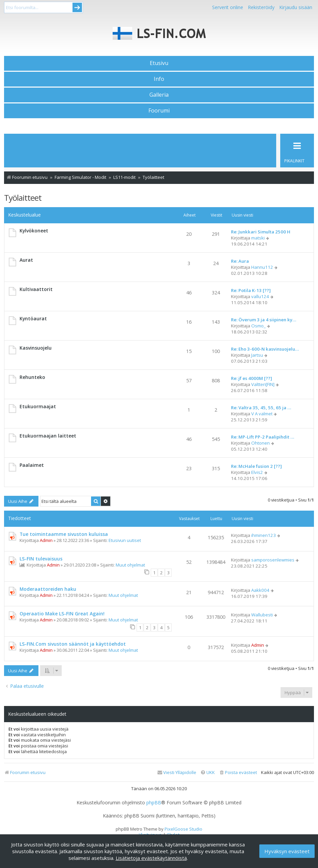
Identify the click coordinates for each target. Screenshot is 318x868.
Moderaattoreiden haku (48, 589)
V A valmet (262, 414)
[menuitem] (238, 773)
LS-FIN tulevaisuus (41, 559)
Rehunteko (32, 377)
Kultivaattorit (36, 289)
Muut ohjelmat (130, 565)
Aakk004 (260, 590)
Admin (46, 540)
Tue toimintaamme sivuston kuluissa (64, 534)
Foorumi (159, 110)
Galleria (159, 95)
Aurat (26, 260)
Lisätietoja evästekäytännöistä (151, 858)
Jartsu (257, 355)
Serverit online (228, 7)
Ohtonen (261, 443)
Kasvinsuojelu (36, 348)
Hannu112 (262, 267)
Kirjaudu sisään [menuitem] (296, 7)
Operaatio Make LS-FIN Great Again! (62, 614)
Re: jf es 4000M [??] (252, 378)
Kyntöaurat (33, 318)
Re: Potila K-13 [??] (251, 290)
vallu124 (260, 296)
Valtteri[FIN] (263, 384)
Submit (77, 7)
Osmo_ (258, 326)
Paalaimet (32, 465)
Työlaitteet (23, 198)
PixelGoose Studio (183, 829)
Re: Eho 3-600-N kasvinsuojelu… (265, 349)
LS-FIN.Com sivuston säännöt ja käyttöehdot (73, 644)
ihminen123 (264, 535)
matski (258, 238)
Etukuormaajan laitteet (48, 436)
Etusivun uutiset (125, 540)
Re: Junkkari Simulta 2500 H (261, 232)
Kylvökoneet (34, 231)
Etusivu (159, 63)
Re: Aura (240, 261)
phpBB (154, 803)
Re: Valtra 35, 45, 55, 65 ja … (261, 408)
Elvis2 (257, 472)
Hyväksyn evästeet (287, 851)
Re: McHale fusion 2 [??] (256, 466)
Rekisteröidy (261, 7)
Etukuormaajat (38, 406)
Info (159, 79)
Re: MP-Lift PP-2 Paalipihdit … (263, 437)
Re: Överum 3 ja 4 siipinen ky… (264, 320)
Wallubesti (262, 615)
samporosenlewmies (273, 560)
